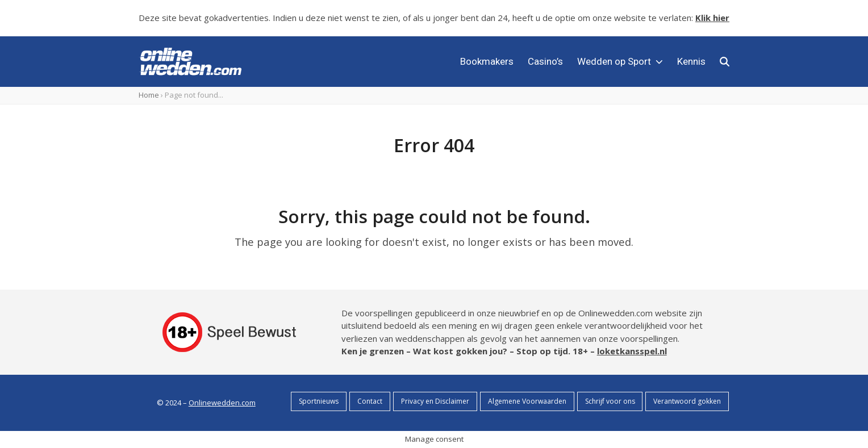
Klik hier (712, 18)
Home (149, 95)
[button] (725, 61)
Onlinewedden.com (222, 403)
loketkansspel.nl (632, 351)
